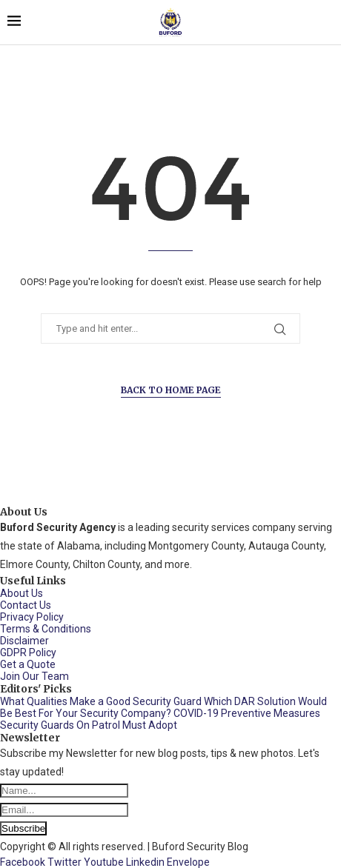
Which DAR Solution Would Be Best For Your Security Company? (163, 707)
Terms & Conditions (46, 629)
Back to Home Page (171, 390)
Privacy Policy (32, 617)
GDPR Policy (28, 652)
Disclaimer (24, 641)
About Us (21, 593)
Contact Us (26, 605)
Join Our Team (34, 676)
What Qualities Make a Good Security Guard (101, 701)
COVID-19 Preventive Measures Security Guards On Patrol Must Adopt (160, 719)
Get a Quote (28, 664)
